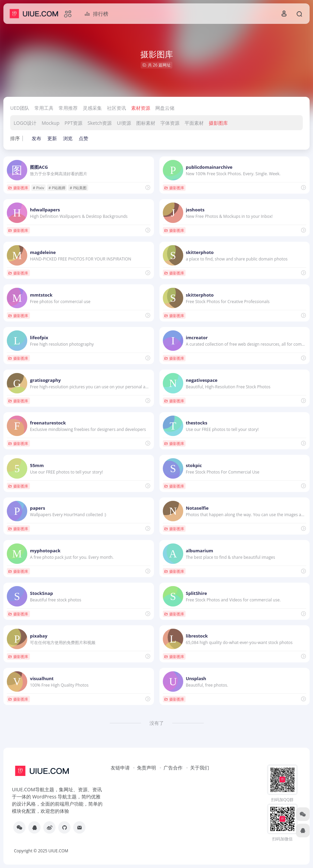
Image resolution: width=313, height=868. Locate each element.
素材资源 (141, 108)
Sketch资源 (100, 123)
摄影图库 (218, 123)
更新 (52, 138)
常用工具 (44, 108)
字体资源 (170, 123)
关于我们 (200, 768)
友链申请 (120, 768)
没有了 (157, 723)
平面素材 (194, 123)
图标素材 (146, 123)
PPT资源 (74, 123)
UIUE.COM (58, 851)
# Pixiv (38, 188)
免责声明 (146, 768)
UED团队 (20, 108)
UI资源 (124, 123)
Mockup (50, 123)
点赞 (83, 138)
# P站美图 (78, 188)
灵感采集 (92, 108)
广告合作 (173, 768)
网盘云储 (165, 108)
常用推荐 (68, 108)
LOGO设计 (25, 123)
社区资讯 (116, 108)
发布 (36, 138)
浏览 (68, 138)
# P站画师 (57, 188)
